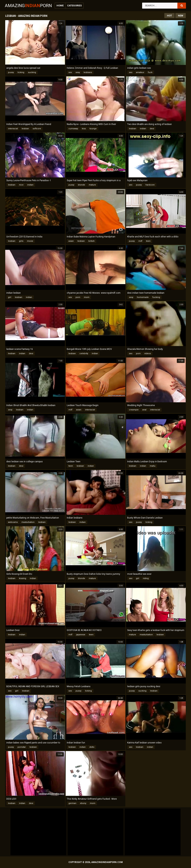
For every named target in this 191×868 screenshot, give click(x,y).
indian (143, 129)
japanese (81, 635)
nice (21, 185)
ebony (83, 803)
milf (140, 241)
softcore (37, 129)
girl (10, 297)
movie (30, 241)
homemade (143, 297)
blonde (82, 185)
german (72, 803)
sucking (32, 72)
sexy (78, 72)
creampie (134, 410)
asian (71, 241)
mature (92, 185)
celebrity (84, 353)
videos (148, 353)
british (91, 241)
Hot (169, 16)
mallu (153, 466)
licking (21, 72)
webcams (13, 522)
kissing (23, 578)
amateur (140, 72)
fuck (150, 72)
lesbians (88, 72)
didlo (92, 747)
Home (60, 6)
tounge (93, 129)
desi (152, 129)
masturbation (28, 522)
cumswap (73, 129)
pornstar (22, 747)
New (181, 16)
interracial (13, 129)
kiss (84, 129)
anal (144, 410)
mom (87, 297)
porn (78, 297)
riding (146, 578)
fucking (156, 297)
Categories (74, 6)
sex (70, 72)
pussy (11, 72)
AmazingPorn (28, 6)
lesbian (25, 129)
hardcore (150, 185)
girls (21, 241)
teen (148, 241)
